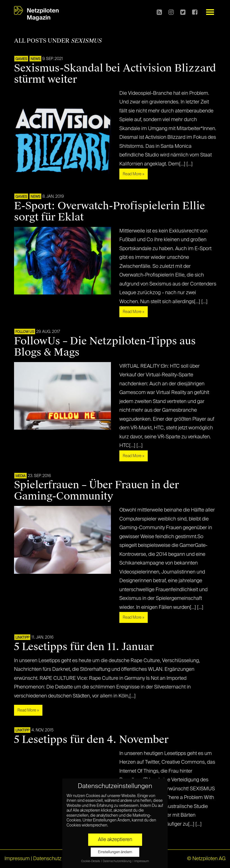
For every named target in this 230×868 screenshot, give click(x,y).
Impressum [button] (142, 861)
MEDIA (21, 476)
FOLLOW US (25, 332)
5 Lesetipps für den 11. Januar (84, 647)
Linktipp (22, 638)
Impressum (17, 859)
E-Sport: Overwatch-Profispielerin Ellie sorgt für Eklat (110, 211)
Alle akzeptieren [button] (115, 840)
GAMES (21, 59)
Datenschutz (47, 859)
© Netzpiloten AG (206, 859)
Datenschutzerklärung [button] (117, 861)
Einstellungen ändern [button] (115, 852)
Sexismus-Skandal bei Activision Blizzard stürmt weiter (115, 74)
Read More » (134, 174)
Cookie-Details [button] (91, 861)
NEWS (35, 59)
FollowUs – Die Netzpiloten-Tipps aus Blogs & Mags (105, 347)
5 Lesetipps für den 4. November (91, 740)
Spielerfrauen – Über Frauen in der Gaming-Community (96, 491)
